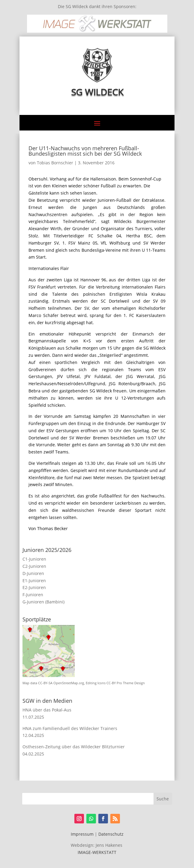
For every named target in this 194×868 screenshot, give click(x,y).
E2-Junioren (34, 587)
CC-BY (111, 683)
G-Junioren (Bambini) (43, 602)
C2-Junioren (34, 566)
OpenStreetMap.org (69, 683)
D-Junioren (33, 573)
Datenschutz (111, 834)
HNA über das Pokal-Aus (47, 710)
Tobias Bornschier (55, 163)
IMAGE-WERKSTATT (97, 852)
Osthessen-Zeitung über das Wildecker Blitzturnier (74, 747)
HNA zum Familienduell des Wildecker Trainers (70, 728)
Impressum (82, 834)
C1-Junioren (34, 559)
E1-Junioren (34, 581)
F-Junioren (33, 595)
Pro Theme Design (131, 683)
